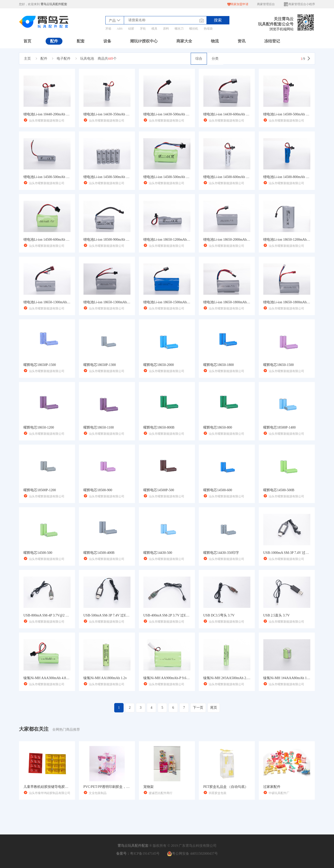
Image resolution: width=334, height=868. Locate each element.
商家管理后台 (266, 4)
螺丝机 (194, 29)
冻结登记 (272, 41)
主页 (27, 59)
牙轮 (143, 29)
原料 (166, 29)
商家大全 (184, 41)
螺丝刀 (179, 29)
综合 (199, 59)
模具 (154, 29)
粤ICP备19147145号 (145, 854)
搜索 (218, 20)
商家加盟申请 (238, 4)
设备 (107, 41)
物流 (215, 41)
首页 (27, 41)
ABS (120, 29)
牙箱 (108, 29)
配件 (54, 41)
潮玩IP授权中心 (144, 41)
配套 (81, 41)
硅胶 (131, 29)
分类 (215, 59)
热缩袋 (208, 29)
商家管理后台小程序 (299, 4)
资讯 (241, 41)
